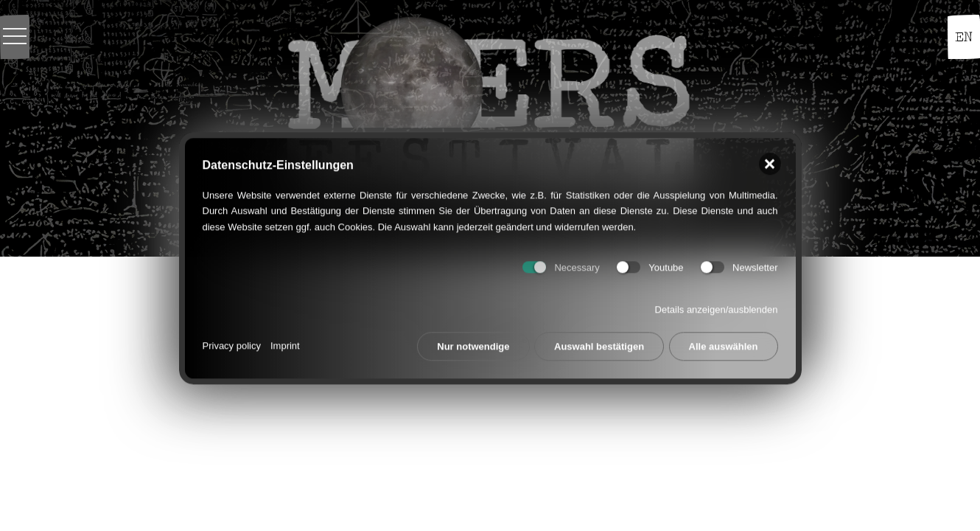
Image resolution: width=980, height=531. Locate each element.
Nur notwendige (473, 342)
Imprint (285, 341)
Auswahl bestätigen (599, 342)
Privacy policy (232, 341)
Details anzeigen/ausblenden (717, 305)
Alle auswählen (724, 342)
